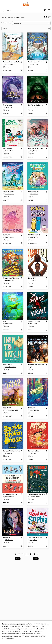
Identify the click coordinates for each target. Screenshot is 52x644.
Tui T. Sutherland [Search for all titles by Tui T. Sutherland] (9, 194)
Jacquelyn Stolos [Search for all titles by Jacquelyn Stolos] (34, 410)
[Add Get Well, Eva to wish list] (21, 157)
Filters (5, 28)
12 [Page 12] (30, 554)
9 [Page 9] (19, 554)
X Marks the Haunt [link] (34, 321)
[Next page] (38, 554)
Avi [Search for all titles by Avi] (31, 367)
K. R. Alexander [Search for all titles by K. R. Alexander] (9, 540)
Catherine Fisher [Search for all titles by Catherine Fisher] (34, 64)
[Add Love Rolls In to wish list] (21, 417)
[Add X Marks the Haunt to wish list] (46, 330)
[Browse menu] (49, 10)
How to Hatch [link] (8, 365)
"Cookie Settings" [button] (13, 634)
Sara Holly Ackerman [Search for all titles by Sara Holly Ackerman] (10, 367)
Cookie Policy (9, 639)
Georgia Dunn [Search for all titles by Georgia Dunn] (33, 540)
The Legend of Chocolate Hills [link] (12, 278)
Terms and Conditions (36, 624)
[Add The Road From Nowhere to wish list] (46, 373)
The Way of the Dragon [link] (36, 105)
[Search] (3, 10)
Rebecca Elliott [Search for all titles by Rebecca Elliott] (9, 151)
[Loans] (45, 11)
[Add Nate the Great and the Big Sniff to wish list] (21, 71)
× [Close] (49, 625)
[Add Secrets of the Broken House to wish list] (21, 460)
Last (36, 558)
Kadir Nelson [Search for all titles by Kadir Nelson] (33, 281)
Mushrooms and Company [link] (37, 494)
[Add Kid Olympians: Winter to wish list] (21, 503)
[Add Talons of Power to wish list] (21, 200)
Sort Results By (6, 23)
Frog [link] (5, 321)
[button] (45, 18)
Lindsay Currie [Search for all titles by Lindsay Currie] (33, 324)
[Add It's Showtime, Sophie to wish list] (46, 546)
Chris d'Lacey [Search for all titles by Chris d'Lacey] (8, 108)
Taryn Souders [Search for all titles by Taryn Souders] (9, 453)
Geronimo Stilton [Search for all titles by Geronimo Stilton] (9, 281)
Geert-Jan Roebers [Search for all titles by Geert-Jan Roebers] (35, 497)
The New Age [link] (8, 105)
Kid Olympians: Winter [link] (10, 494)
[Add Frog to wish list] (21, 330)
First (18, 558)
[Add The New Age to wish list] (21, 114)
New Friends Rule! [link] (34, 235)
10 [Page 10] (23, 554)
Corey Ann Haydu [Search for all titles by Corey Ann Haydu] (34, 151)
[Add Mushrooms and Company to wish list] (46, 503)
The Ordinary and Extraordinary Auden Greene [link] (37, 148)
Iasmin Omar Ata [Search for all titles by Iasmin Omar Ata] (9, 237)
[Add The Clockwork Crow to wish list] (46, 71)
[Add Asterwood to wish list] (46, 417)
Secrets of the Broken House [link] (12, 451)
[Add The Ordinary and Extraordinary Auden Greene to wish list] (46, 157)
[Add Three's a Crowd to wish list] (46, 200)
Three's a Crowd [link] (33, 192)
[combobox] (22, 11)
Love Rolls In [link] (7, 408)
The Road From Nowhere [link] (36, 365)
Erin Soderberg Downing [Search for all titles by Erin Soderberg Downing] (11, 410)
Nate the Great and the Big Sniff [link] (12, 62)
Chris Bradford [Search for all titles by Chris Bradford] (33, 108)
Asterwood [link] (32, 408)
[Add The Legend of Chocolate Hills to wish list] (21, 287)
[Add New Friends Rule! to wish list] (46, 244)
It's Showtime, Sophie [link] (35, 538)
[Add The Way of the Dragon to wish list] (46, 114)
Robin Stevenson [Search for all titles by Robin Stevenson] (9, 497)
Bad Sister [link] (6, 538)
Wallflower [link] (7, 235)
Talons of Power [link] (8, 192)
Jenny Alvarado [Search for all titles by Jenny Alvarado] (34, 237)
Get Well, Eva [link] (7, 148)
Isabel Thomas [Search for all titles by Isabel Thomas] (9, 324)
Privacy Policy (7, 626)
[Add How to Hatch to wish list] (21, 373)
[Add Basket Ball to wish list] (46, 287)
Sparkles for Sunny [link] (34, 451)
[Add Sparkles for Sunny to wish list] (46, 460)
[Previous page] (15, 554)
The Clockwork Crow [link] (35, 62)
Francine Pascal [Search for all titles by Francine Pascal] (34, 194)
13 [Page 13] (34, 554)
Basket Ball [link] (32, 278)
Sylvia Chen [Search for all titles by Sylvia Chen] (33, 453)
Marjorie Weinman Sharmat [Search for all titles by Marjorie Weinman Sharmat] (12, 64)
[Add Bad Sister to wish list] (21, 546)
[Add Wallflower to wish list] (21, 244)
